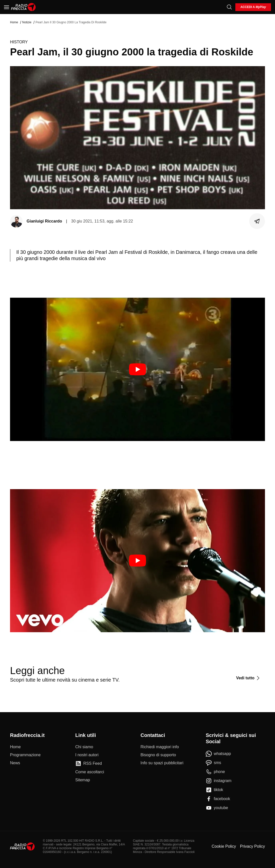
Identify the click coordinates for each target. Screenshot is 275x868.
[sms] (213, 763)
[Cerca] (229, 7)
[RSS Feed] (89, 764)
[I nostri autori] (87, 755)
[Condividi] (257, 221)
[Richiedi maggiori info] (160, 747)
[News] (15, 763)
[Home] (23, 7)
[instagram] (219, 781)
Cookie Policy (224, 846)
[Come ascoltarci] (90, 772)
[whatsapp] (218, 754)
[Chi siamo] (84, 747)
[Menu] (7, 7)
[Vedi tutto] (249, 678)
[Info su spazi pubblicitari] (162, 763)
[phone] (215, 772)
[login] (253, 7)
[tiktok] (214, 790)
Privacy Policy (252, 846)
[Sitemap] (83, 780)
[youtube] (217, 808)
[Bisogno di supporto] (158, 755)
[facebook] (218, 799)
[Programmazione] (25, 755)
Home (14, 22)
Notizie (27, 22)
